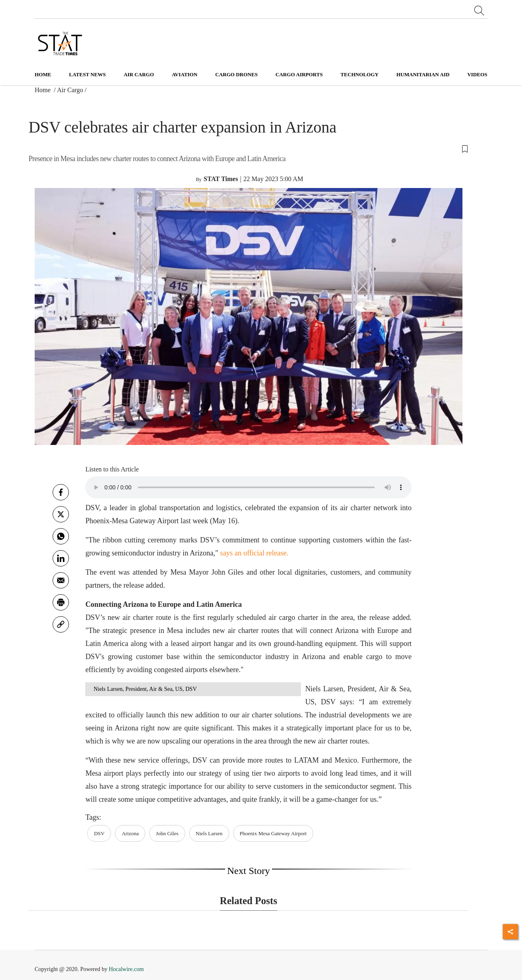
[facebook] (61, 492)
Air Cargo (70, 90)
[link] (61, 624)
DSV (99, 833)
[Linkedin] (61, 558)
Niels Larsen (209, 833)
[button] (249, 148)
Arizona (130, 833)
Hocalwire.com (126, 969)
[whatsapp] (61, 536)
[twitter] (61, 514)
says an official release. (254, 553)
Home (43, 75)
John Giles (167, 833)
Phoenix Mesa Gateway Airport (273, 833)
